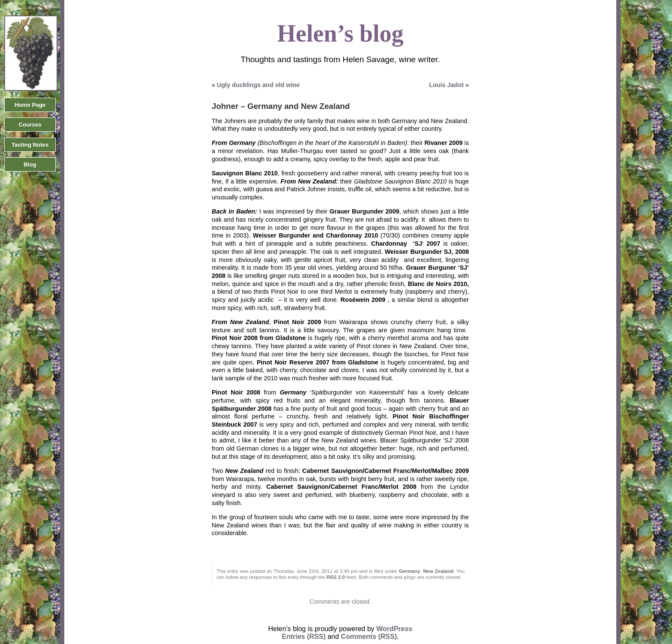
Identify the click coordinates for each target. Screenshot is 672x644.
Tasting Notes (30, 145)
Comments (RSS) (369, 636)
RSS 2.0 (336, 577)
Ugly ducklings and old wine (258, 85)
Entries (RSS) (304, 636)
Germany (410, 571)
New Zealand (438, 571)
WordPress (394, 629)
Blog (30, 164)
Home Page (30, 105)
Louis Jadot (446, 85)
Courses (30, 125)
